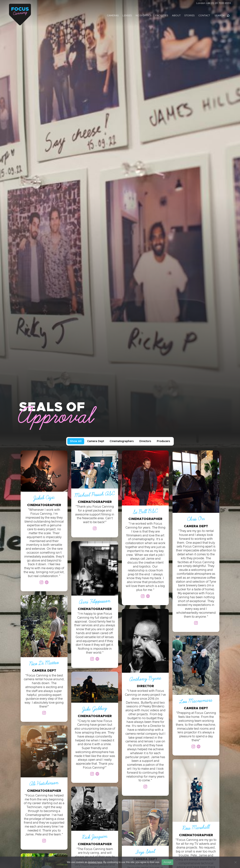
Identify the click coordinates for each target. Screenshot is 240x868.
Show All (76, 441)
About (176, 16)
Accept (167, 862)
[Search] (228, 16)
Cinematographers (122, 441)
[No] (235, 862)
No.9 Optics (144, 16)
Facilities (162, 16)
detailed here (95, 862)
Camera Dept (96, 441)
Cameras (113, 16)
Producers (163, 441)
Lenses (127, 16)
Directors (145, 441)
